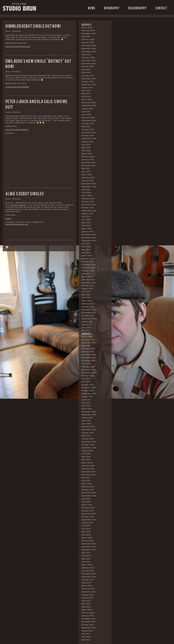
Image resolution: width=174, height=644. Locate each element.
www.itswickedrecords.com (17, 224)
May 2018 (86, 148)
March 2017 (87, 175)
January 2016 (88, 202)
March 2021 (87, 100)
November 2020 (89, 102)
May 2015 (86, 223)
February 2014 (88, 259)
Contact (161, 8)
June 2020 (86, 115)
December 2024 (89, 46)
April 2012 (86, 298)
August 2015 (87, 214)
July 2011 (86, 325)
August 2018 (87, 142)
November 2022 (89, 64)
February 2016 (88, 199)
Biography (112, 8)
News (92, 8)
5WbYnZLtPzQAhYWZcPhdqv (18, 47)
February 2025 (88, 39)
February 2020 (88, 118)
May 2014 (86, 250)
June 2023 (86, 55)
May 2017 (86, 169)
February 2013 (88, 280)
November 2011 (89, 313)
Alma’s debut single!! (25, 193)
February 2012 (88, 304)
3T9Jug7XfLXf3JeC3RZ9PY (17, 130)
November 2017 (89, 166)
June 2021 (86, 91)
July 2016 (86, 190)
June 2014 (86, 247)
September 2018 (89, 138)
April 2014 (86, 253)
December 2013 (89, 265)
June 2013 (86, 274)
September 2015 (89, 211)
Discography (137, 8)
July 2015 (86, 217)
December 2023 (89, 49)
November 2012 (89, 283)
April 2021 (86, 97)
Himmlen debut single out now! (33, 26)
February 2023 (88, 58)
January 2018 (88, 160)
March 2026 (87, 28)
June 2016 (86, 193)
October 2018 (88, 135)
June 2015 (86, 220)
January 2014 (88, 262)
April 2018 (86, 151)
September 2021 (89, 85)
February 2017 (88, 178)
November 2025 (89, 33)
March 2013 (87, 277)
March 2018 (87, 154)
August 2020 (87, 109)
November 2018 (89, 133)
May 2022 (86, 69)
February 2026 (88, 30)
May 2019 (86, 127)
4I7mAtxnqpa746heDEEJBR (17, 87)
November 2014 (89, 238)
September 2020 (89, 105)
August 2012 (87, 289)
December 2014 (89, 235)
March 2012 (87, 301)
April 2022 (86, 72)
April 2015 (86, 226)
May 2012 (86, 295)
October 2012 (88, 286)
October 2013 (88, 271)
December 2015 (89, 205)
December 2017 (89, 163)
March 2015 (87, 229)
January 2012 (88, 307)
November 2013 (89, 268)
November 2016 (89, 184)
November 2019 (89, 121)
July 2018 (86, 145)
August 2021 (87, 88)
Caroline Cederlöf (18, 205)
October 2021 (88, 82)
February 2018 (88, 157)
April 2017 (86, 172)
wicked (8, 219)
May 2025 (86, 36)
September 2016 (89, 187)
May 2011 (86, 331)
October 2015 (88, 208)
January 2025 (88, 42)
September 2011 (89, 319)
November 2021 (89, 79)
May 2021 (86, 94)
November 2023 (89, 52)
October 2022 (88, 66)
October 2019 (88, 124)
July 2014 (86, 244)
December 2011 (89, 310)
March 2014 (87, 256)
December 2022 (89, 61)
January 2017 (88, 181)
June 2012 (86, 292)
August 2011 (87, 322)
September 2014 (89, 241)
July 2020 (86, 112)
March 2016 (87, 196)
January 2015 (88, 232)
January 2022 (88, 76)
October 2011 (88, 316)
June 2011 (86, 328)
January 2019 (88, 130)
